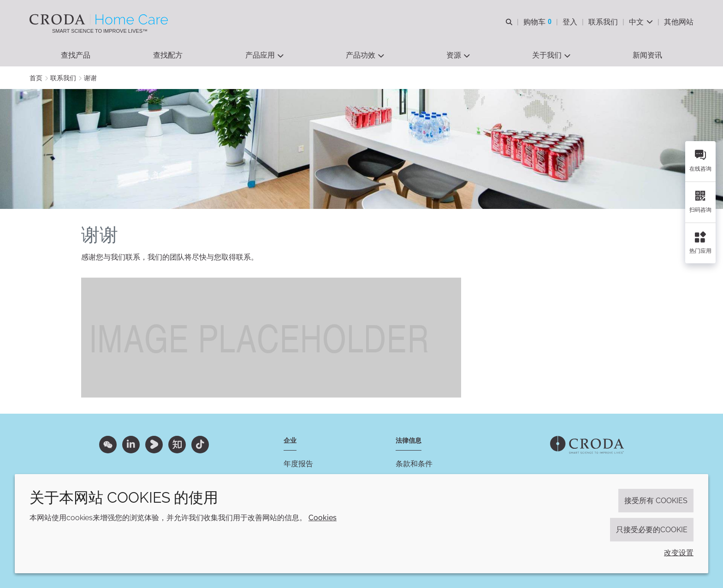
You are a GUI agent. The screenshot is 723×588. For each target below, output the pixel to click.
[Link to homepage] (587, 445)
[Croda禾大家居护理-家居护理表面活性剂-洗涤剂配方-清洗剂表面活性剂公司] (100, 19)
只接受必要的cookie (652, 530)
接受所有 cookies (656, 501)
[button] (76, 56)
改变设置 (679, 553)
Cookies (323, 518)
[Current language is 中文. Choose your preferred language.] (641, 22)
